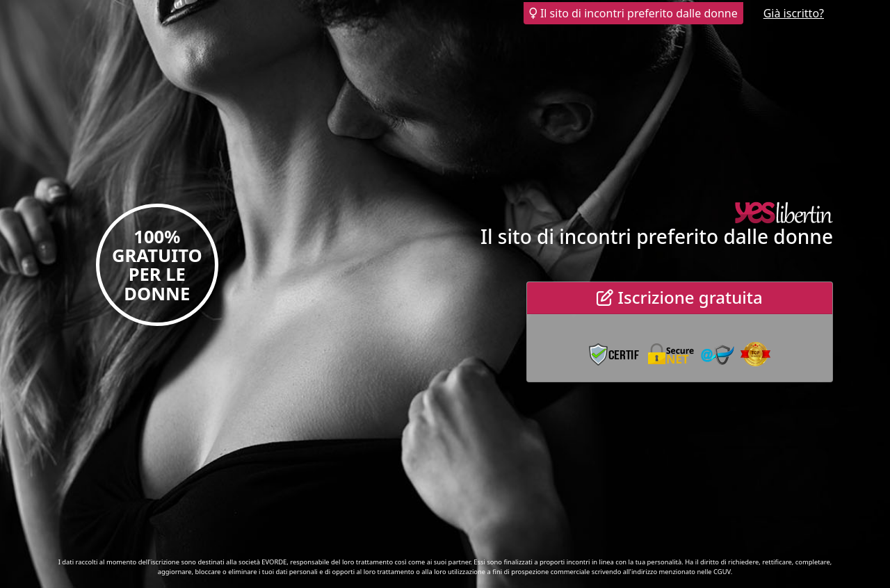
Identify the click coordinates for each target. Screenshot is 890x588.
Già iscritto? (794, 13)
